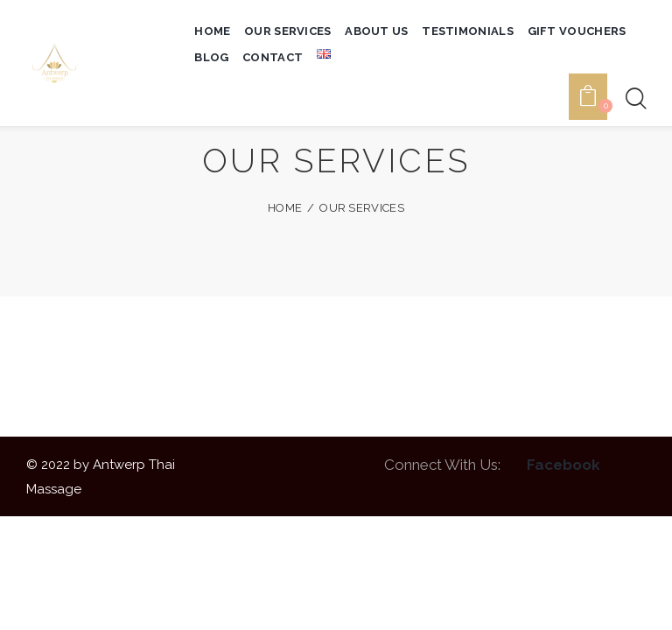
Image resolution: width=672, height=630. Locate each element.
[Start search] (635, 42)
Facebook (563, 465)
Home (285, 208)
